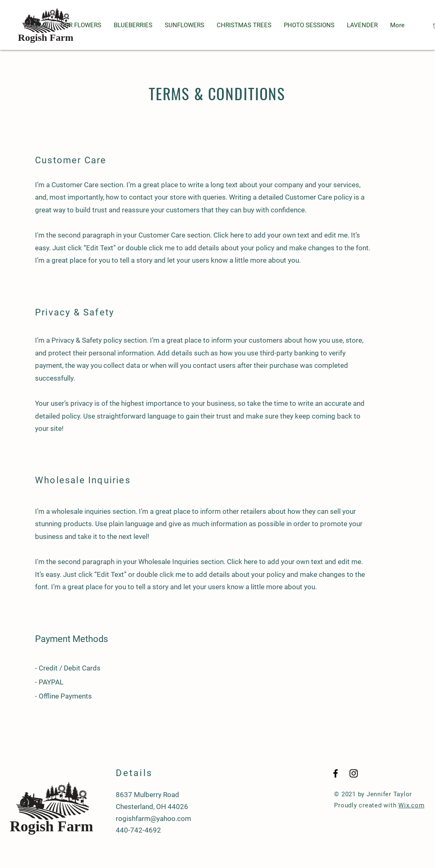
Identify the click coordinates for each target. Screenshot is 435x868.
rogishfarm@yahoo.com (153, 819)
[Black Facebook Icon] (336, 773)
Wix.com (411, 805)
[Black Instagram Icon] (354, 773)
